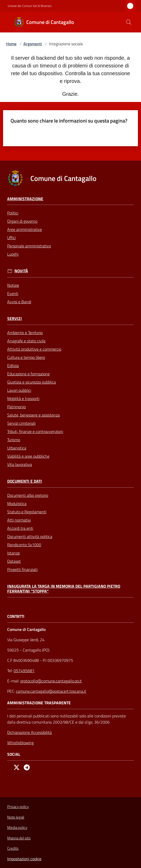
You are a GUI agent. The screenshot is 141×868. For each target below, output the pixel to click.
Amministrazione (25, 199)
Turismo (14, 440)
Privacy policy (18, 807)
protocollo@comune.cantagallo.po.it (51, 681)
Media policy (17, 827)
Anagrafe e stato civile (26, 341)
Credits (13, 848)
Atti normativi (19, 520)
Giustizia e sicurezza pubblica (32, 382)
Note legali (16, 817)
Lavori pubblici (19, 390)
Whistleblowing (20, 743)
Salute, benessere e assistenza (33, 415)
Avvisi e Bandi (19, 302)
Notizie (13, 285)
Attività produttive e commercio (34, 349)
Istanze (14, 553)
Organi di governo (22, 221)
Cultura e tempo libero (26, 357)
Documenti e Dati (25, 481)
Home (11, 44)
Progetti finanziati (22, 569)
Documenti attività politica (30, 536)
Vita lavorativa (20, 464)
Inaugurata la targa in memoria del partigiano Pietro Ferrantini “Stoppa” (64, 589)
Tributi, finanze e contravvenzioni (35, 431)
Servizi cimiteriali (21, 423)
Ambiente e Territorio (25, 333)
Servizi (15, 319)
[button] (129, 22)
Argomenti (33, 44)
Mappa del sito (19, 838)
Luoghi (13, 254)
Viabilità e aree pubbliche (28, 456)
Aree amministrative (25, 229)
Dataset (14, 561)
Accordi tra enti (20, 528)
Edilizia (13, 366)
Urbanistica (17, 448)
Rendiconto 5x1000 (24, 545)
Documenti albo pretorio (28, 495)
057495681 (24, 671)
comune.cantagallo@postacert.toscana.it (51, 691)
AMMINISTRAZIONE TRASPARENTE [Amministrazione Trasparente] (39, 703)
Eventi (13, 293)
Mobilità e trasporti (23, 398)
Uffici (11, 238)
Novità (21, 271)
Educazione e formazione (28, 374)
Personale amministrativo (29, 246)
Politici (13, 213)
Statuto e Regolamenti (27, 512)
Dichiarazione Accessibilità (29, 732)
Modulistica (17, 504)
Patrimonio (16, 407)
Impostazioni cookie (24, 859)
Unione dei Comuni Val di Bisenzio (30, 6)
